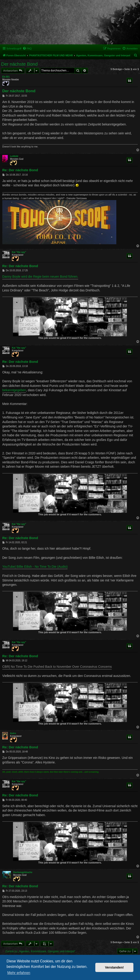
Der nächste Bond (19, 64)
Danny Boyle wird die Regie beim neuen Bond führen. (40, 277)
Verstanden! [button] (114, 967)
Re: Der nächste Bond (20, 170)
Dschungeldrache (23, 872)
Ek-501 (6, 77)
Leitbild (14, 156)
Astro (13, 733)
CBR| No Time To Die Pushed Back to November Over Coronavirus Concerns (57, 667)
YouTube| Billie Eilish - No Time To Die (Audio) (35, 567)
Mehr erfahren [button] (19, 973)
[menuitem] (27, 49)
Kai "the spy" (19, 252)
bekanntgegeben (14, 390)
